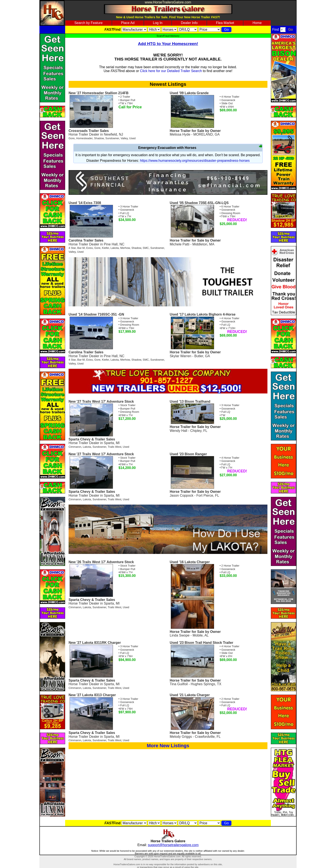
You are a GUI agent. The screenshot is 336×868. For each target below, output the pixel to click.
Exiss (90, 248)
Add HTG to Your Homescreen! (168, 44)
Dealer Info (189, 23)
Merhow (125, 248)
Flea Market (225, 23)
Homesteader (84, 138)
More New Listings (168, 746)
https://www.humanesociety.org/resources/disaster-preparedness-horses (195, 161)
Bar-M (81, 248)
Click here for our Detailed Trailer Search (171, 71)
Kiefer (106, 248)
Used (132, 138)
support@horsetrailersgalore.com (173, 845)
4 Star (72, 248)
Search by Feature (88, 23)
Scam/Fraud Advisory (168, 36)
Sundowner (112, 138)
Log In (158, 23)
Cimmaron (75, 447)
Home (257, 23)
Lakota (115, 248)
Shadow (99, 138)
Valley (124, 138)
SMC (146, 248)
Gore (72, 138)
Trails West (115, 447)
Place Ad (128, 23)
